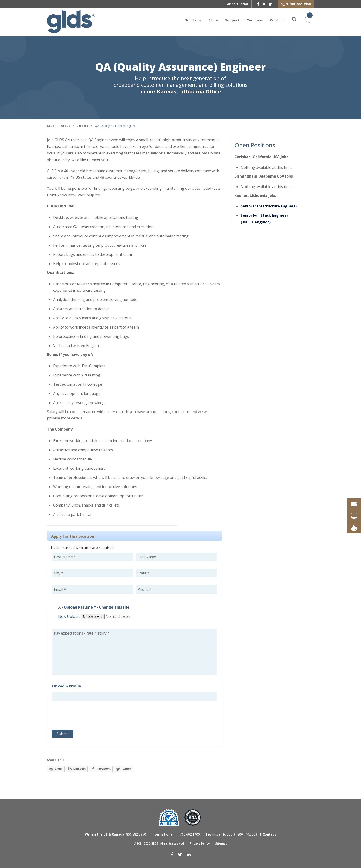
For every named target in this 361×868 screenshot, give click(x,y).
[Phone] (176, 590)
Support (232, 20)
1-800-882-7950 (298, 4)
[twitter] (264, 4)
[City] (93, 573)
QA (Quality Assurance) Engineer (180, 68)
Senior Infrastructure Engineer (269, 206)
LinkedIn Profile (67, 686)
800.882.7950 (115, 835)
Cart (308, 20)
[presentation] (87, 716)
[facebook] (258, 4)
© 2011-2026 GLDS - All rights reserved (159, 844)
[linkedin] (271, 4)
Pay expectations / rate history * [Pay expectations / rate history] (135, 652)
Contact (277, 20)
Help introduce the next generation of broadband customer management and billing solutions (181, 85)
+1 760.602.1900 (176, 835)
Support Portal (237, 4)
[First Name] (93, 557)
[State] (176, 573)
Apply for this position (73, 536)
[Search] (291, 20)
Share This (56, 760)
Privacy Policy (200, 844)
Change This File (114, 607)
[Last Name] (176, 557)
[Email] (93, 590)
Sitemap (221, 844)
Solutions (193, 20)
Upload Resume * (80, 607)
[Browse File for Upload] (116, 617)
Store (213, 20)
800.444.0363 (231, 835)
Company (255, 20)
